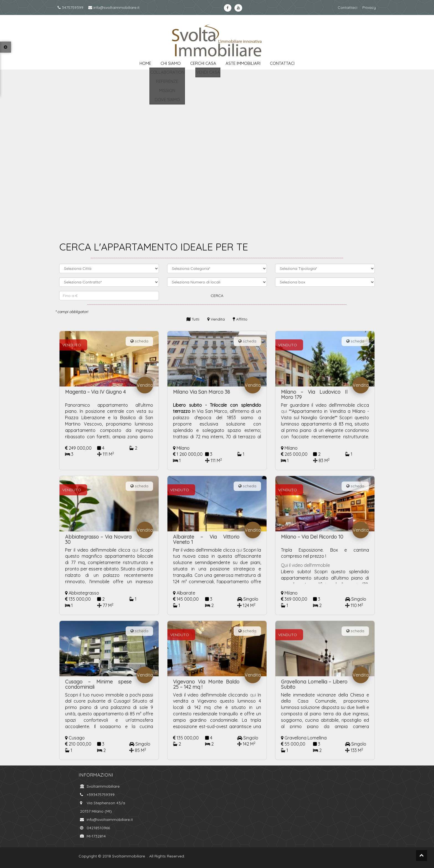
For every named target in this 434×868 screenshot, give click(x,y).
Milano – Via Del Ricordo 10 (312, 537)
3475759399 (70, 7)
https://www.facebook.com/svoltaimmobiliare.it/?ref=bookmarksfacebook (228, 8)
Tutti (193, 319)
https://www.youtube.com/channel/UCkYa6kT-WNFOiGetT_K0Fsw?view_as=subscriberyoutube (238, 8)
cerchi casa (203, 63)
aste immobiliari (243, 63)
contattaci (282, 63)
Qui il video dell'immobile (306, 565)
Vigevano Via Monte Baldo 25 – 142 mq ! (206, 684)
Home (145, 63)
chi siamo (171, 63)
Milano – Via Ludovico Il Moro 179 (314, 395)
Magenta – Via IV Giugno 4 (95, 392)
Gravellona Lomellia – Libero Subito (314, 684)
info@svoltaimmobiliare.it (114, 7)
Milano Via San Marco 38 (201, 392)
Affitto (240, 319)
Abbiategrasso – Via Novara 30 (98, 540)
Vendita (216, 319)
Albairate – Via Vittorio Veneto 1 (206, 540)
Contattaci (348, 7)
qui (284, 411)
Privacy (369, 7)
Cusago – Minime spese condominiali (98, 684)
